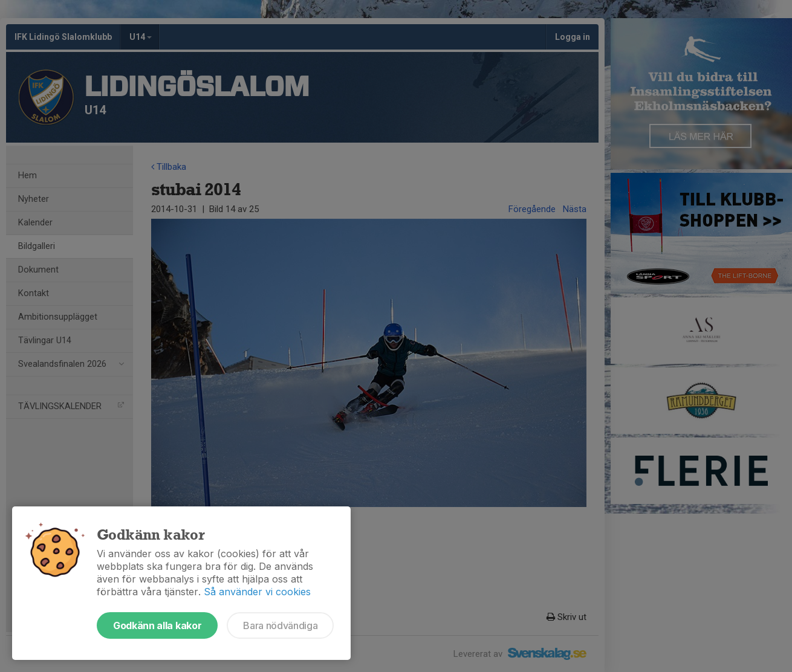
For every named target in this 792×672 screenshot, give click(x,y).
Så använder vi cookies (257, 592)
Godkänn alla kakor (157, 625)
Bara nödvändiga (280, 625)
